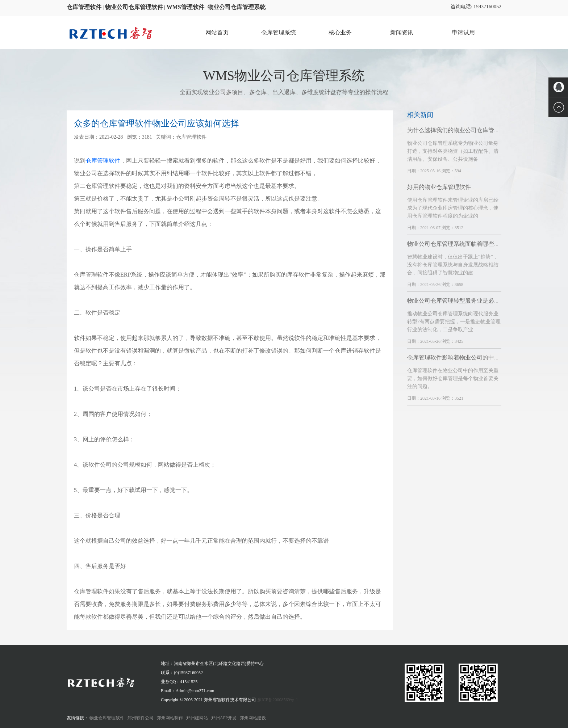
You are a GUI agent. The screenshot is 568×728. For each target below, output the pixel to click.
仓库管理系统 (279, 32)
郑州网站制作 (170, 718)
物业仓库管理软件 (107, 718)
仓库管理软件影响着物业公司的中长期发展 (462, 357)
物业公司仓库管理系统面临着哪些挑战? (458, 244)
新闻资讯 (402, 32)
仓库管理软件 (103, 161)
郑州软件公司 (141, 718)
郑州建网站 (197, 718)
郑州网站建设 (253, 718)
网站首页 (217, 32)
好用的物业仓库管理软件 (439, 187)
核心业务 (340, 32)
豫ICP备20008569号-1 (278, 700)
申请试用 (463, 32)
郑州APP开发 (224, 718)
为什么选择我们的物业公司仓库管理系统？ (462, 130)
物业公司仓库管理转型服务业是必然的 (456, 301)
